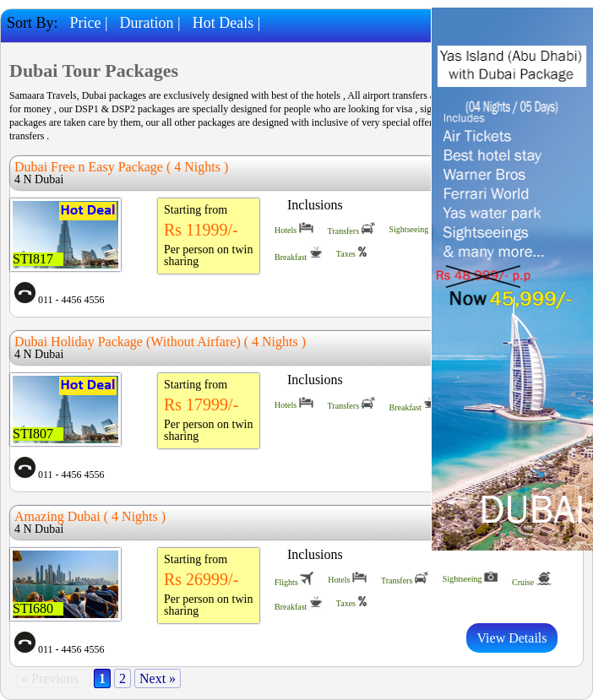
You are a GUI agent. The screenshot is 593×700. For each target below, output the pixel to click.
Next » (158, 678)
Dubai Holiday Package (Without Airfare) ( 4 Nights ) (160, 342)
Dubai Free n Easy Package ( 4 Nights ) (121, 167)
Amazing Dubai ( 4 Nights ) (90, 516)
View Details (511, 638)
